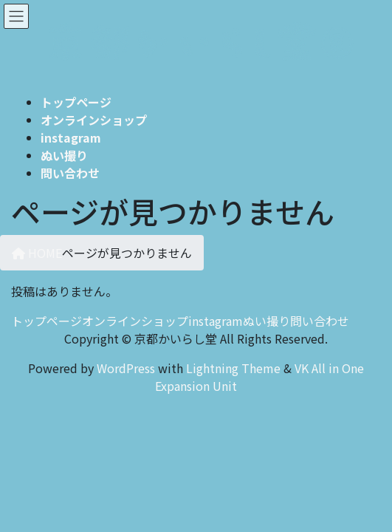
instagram (216, 321)
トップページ (47, 321)
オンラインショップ (135, 321)
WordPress (126, 368)
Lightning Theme (233, 368)
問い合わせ (320, 321)
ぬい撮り (267, 321)
